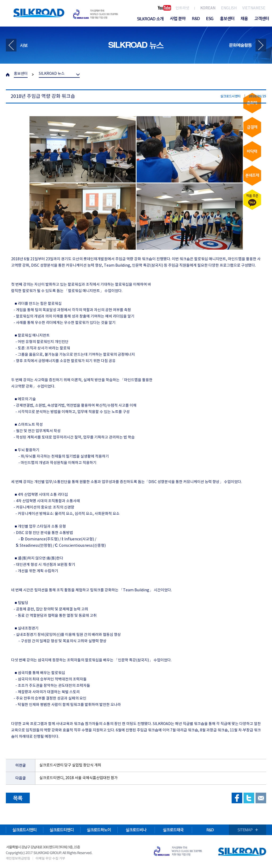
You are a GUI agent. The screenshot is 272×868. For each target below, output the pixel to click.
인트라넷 (182, 8)
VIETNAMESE (254, 8)
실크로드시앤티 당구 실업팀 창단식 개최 (70, 765)
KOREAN (208, 8)
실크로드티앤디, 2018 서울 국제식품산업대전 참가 (78, 778)
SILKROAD (39, 13)
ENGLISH (229, 8)
